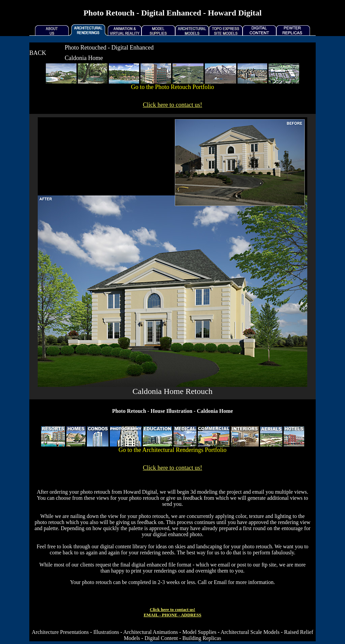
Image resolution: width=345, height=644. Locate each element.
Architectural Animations (151, 632)
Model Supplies (199, 632)
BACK (38, 53)
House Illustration (171, 411)
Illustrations (106, 632)
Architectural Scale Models (250, 632)
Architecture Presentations (60, 632)
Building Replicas (202, 638)
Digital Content (161, 638)
